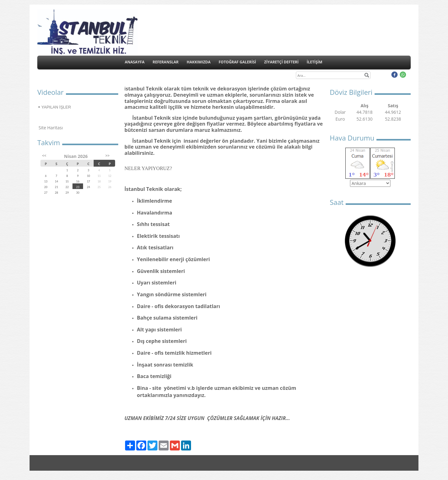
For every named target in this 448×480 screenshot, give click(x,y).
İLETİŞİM (315, 62)
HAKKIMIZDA (199, 62)
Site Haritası (51, 128)
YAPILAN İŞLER (56, 107)
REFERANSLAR (166, 62)
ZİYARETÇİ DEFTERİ (281, 62)
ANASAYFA (135, 62)
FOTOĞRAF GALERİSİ (237, 62)
